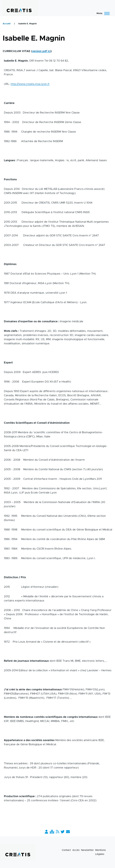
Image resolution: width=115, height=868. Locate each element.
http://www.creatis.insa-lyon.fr (30, 84)
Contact (66, 850)
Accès (76, 850)
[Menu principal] (102, 13)
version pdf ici (41, 51)
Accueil (7, 24)
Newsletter (87, 850)
